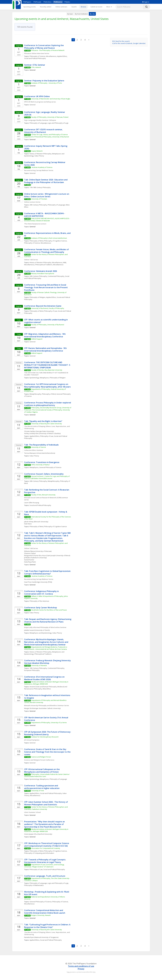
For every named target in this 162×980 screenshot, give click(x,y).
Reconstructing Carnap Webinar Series (39, 170)
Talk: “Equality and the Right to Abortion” (43, 421)
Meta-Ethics (47, 689)
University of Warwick (39, 665)
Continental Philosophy (56, 276)
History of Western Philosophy (40, 154)
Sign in (146, 2)
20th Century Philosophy (38, 205)
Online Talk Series (31, 260)
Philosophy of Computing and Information (39, 853)
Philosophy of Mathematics (34, 885)
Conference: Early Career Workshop (41, 608)
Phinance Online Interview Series (37, 53)
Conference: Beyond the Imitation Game (43, 306)
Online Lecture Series (32, 202)
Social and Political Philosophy (35, 58)
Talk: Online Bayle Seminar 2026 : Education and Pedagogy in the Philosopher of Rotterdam (46, 181)
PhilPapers (27, 2)
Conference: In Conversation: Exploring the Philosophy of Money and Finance (44, 47)
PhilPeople (37, 2)
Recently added (46, 7)
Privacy (81, 969)
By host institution (81, 14)
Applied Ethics (62, 56)
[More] (109, 7)
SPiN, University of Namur (41, 465)
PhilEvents (58, 2)
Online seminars (61, 7)
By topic (70, 14)
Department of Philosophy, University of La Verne (49, 723)
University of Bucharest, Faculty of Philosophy (48, 308)
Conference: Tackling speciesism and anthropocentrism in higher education (42, 787)
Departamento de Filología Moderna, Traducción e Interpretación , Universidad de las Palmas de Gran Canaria (46, 648)
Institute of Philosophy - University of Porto (47, 83)
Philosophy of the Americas (39, 601)
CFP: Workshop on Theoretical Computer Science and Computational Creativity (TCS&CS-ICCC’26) (47, 845)
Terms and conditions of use (81, 966)
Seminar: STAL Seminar (35, 65)
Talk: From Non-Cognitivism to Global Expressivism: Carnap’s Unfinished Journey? (48, 572)
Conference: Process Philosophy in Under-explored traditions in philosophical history (48, 404)
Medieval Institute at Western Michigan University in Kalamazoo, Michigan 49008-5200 (46, 683)
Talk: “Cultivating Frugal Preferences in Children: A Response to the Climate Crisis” (48, 926)
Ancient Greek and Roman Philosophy (43, 687)
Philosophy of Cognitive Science (55, 241)
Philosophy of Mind (36, 241)
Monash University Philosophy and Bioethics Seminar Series (47, 705)
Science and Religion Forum (41, 757)
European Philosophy (32, 670)
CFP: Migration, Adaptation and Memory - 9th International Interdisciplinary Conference (45, 335)
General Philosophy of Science (50, 467)
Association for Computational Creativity (46, 848)
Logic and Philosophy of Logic (58, 123)
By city (92, 14)
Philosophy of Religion (37, 297)
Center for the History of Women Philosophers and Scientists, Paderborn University (46, 808)
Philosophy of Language (38, 123)
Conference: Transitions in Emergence (42, 462)
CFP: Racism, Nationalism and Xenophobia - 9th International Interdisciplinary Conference (46, 349)
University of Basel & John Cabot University (47, 424)
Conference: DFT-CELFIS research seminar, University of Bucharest (44, 131)
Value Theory (39, 156)
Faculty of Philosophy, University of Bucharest (48, 325)
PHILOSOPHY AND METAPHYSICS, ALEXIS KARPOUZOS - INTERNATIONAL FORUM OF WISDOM (47, 219)
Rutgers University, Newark (41, 915)
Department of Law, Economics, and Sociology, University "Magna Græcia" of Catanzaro (45, 866)
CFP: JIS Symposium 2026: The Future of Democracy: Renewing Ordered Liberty (48, 733)
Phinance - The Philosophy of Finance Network (48, 50)
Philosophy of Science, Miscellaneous (43, 56)
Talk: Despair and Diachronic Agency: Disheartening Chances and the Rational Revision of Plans (48, 620)
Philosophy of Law (51, 311)
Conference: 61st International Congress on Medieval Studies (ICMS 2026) (45, 678)
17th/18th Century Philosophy (40, 187)
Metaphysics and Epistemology (41, 633)
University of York (38, 791)
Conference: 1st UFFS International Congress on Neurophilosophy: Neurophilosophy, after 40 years (47, 385)
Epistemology (34, 378)
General (32, 105)
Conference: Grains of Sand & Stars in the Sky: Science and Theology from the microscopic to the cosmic (48, 752)
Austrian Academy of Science (42, 167)
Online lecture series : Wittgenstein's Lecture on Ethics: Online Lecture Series (47, 195)
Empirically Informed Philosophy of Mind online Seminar (45, 627)
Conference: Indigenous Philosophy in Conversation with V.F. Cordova (42, 593)
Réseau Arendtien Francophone (43, 273)
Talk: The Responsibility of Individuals (41, 445)
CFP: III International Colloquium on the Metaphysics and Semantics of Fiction (42, 771)
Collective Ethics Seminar (34, 450)
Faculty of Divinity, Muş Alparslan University (47, 370)
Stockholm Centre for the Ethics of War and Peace (49, 610)
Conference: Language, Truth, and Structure (45, 876)
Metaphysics (44, 378)
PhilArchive (47, 2)
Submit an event (96, 7)
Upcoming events (30, 7)
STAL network (36, 67)
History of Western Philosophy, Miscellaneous (46, 262)
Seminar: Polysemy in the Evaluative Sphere (44, 81)
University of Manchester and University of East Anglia (51, 99)
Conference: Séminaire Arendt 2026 (41, 271)
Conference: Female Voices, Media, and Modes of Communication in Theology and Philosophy (47, 251)
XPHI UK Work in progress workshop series (40, 102)
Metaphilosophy (35, 394)
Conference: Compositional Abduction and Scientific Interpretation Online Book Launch (45, 912)
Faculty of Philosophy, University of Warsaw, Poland (50, 117)
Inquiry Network (37, 151)
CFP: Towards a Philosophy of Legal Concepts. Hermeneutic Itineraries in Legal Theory (45, 861)
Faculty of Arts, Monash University (43, 495)
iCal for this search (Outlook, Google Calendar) (129, 43)
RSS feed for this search (121, 41)
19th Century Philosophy (38, 668)
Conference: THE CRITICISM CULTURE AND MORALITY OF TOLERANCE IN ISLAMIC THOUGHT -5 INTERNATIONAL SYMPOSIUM (47, 365)
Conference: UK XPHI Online (37, 96)
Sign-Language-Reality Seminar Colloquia (40, 120)
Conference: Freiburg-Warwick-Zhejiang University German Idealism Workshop (48, 662)
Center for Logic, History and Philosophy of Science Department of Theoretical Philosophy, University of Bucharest (47, 136)
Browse (84, 7)
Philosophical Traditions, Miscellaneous (49, 265)
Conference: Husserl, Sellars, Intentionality (44, 474)
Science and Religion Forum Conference (39, 760)
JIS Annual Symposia (32, 740)
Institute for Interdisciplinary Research (45, 737)
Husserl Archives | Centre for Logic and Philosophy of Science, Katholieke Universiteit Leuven (47, 477)
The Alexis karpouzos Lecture (35, 224)
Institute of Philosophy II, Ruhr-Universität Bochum (49, 238)
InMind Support (37, 339)
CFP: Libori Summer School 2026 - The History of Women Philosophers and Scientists (46, 803)
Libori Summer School (32, 812)
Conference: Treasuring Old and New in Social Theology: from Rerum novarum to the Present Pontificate (46, 287)
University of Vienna (39, 447)
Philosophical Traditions (43, 654)
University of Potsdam (39, 199)
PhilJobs (67, 2)
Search (74, 7)
